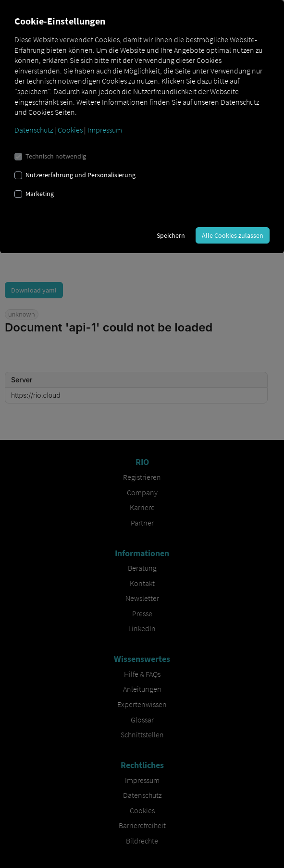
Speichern (171, 235)
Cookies (70, 130)
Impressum (105, 130)
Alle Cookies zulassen (233, 235)
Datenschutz (34, 130)
